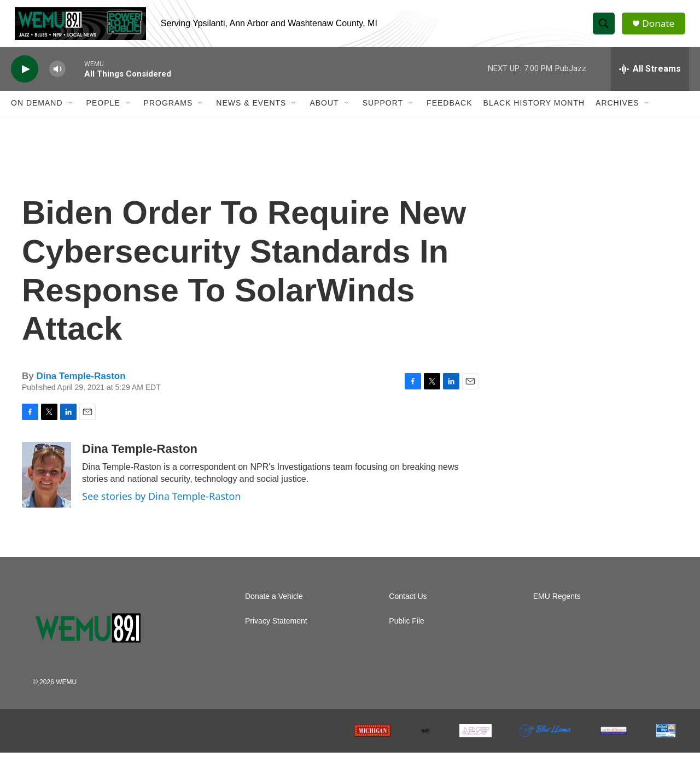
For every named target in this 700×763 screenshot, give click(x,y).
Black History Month (534, 114)
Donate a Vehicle (274, 607)
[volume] (57, 80)
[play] (25, 80)
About (324, 114)
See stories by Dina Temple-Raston (161, 506)
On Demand (37, 114)
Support (383, 114)
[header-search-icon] (606, 29)
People (103, 114)
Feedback (449, 114)
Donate (661, 29)
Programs (168, 114)
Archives (617, 114)
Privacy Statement (276, 631)
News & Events (251, 114)
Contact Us (408, 607)
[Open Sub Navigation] (71, 114)
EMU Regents (557, 607)
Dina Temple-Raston (81, 386)
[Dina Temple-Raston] (46, 485)
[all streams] (650, 79)
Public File (407, 631)
